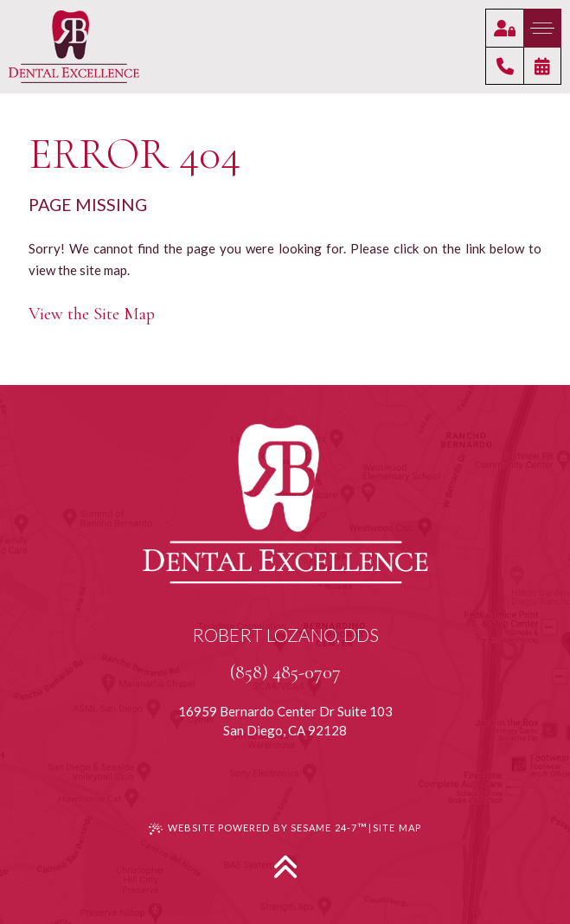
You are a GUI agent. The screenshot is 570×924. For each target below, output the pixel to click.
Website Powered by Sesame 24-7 (258, 828)
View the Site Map (92, 314)
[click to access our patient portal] (505, 28)
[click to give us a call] (504, 66)
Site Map (397, 828)
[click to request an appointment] (542, 66)
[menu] (542, 28)
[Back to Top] (285, 866)
